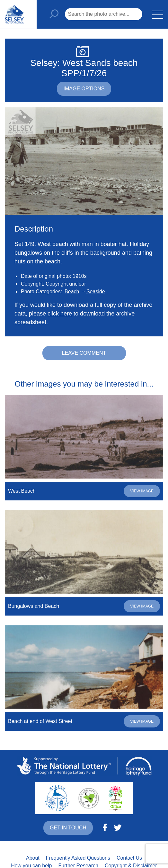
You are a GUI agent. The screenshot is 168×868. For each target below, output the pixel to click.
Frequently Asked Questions (78, 858)
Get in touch (68, 828)
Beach (72, 292)
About (33, 858)
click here (60, 314)
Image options (84, 89)
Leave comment (84, 353)
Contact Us (129, 858)
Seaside (96, 292)
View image (142, 491)
